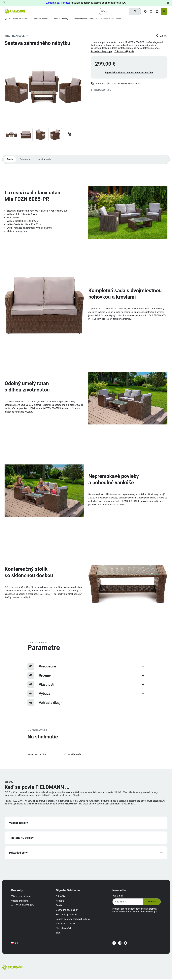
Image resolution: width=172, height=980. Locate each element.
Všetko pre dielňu (20, 901)
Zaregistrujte (53, 3)
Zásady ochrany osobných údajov (73, 919)
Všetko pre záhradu (20, 19)
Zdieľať (161, 36)
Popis (10, 160)
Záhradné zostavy (61, 19)
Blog (58, 933)
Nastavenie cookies (66, 924)
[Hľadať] (135, 11)
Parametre (25, 160)
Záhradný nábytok (41, 19)
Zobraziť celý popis (124, 51)
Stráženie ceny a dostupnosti (124, 84)
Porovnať (98, 84)
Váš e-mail (118, 896)
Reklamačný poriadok (67, 915)
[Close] (168, 3)
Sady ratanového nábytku (84, 19)
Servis (59, 906)
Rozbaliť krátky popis (101, 51)
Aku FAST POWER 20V (23, 906)
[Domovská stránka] (6, 19)
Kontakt (60, 901)
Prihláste (65, 3)
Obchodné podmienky (67, 910)
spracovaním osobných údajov (142, 912)
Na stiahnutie (45, 160)
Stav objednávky (64, 929)
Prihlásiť (152, 902)
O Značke (61, 897)
